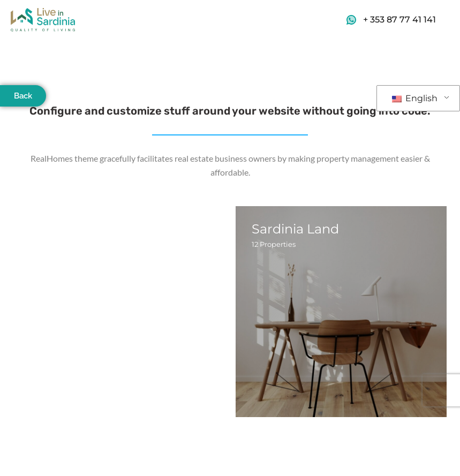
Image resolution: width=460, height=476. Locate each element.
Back (23, 96)
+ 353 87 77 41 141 (399, 20)
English (415, 98)
